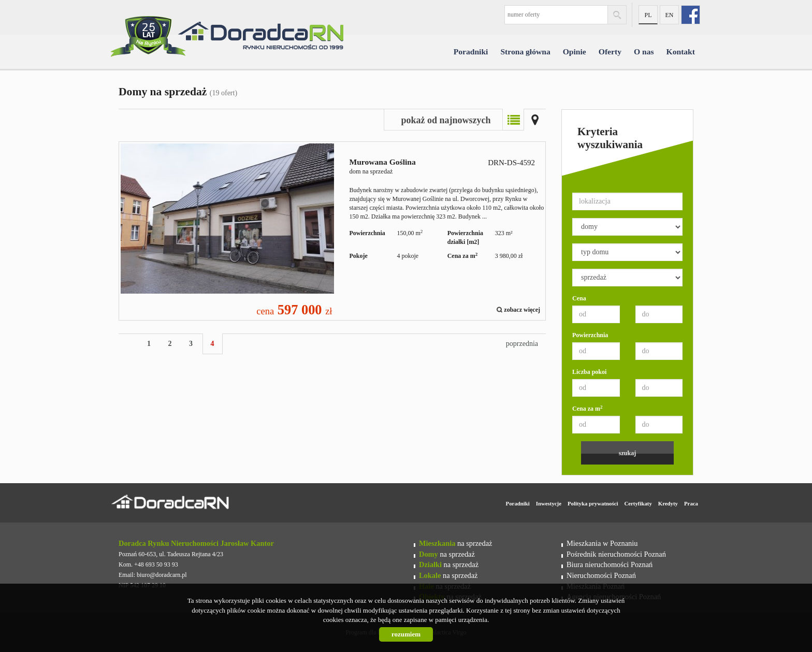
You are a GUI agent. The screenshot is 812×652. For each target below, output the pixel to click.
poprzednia (522, 344)
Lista (513, 120)
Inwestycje (549, 503)
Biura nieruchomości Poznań (610, 564)
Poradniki (471, 52)
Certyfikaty (638, 503)
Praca (691, 503)
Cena (579, 298)
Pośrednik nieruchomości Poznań (616, 554)
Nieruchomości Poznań (601, 575)
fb (691, 15)
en (670, 15)
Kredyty (668, 503)
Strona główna (525, 52)
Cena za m (588, 408)
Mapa (535, 120)
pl (648, 15)
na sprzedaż (455, 543)
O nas (644, 52)
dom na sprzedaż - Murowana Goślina (332, 231)
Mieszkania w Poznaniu (602, 543)
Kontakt (681, 52)
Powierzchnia (590, 335)
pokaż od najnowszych (446, 120)
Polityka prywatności (593, 503)
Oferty (610, 52)
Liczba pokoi (589, 372)
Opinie (575, 52)
